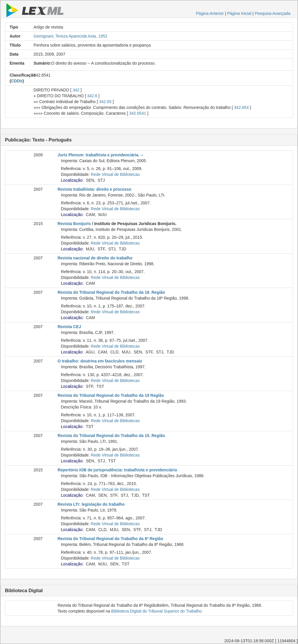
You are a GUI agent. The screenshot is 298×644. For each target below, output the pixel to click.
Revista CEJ (69, 327)
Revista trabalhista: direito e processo (95, 189)
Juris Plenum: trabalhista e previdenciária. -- (101, 155)
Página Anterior (210, 13)
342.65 (105, 102)
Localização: (72, 180)
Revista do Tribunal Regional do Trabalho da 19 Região (111, 395)
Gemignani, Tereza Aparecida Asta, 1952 (70, 36)
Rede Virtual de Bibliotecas (115, 174)
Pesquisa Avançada (273, 13)
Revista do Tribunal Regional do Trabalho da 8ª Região (110, 539)
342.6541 (138, 113)
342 (76, 90)
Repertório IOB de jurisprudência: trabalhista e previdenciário (117, 470)
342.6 (92, 96)
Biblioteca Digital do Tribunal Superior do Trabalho (156, 611)
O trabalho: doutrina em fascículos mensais (100, 361)
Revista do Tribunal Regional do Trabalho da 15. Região (111, 436)
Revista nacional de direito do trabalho (95, 258)
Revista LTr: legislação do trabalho (91, 504)
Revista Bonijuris (74, 224)
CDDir (17, 81)
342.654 (241, 107)
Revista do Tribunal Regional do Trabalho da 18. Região (111, 292)
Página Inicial (239, 13)
